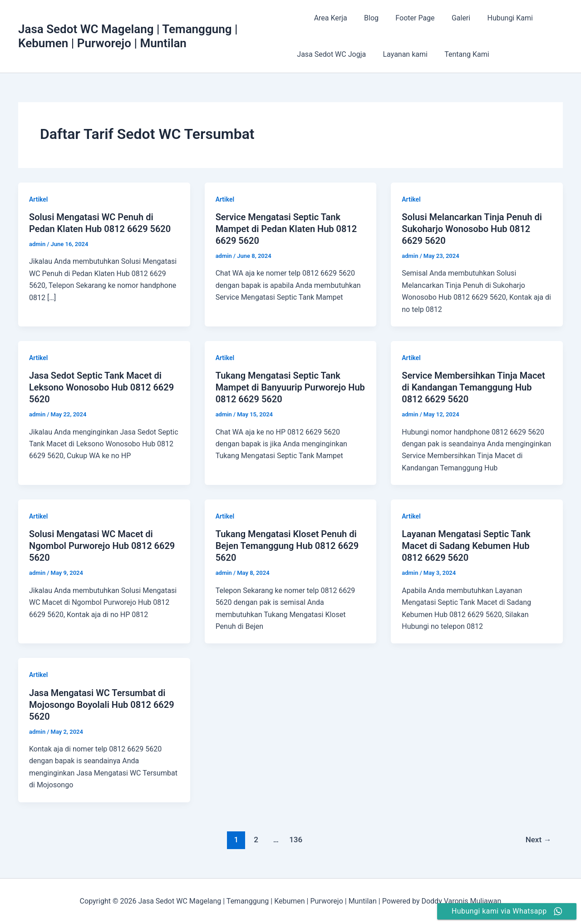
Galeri (451, 18)
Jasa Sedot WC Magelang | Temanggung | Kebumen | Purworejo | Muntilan (128, 36)
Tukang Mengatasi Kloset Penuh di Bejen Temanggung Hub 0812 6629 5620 (287, 546)
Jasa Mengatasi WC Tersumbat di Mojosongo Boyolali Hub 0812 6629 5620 (102, 705)
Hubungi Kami (498, 18)
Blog (366, 18)
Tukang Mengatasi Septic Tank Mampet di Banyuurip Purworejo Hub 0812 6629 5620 (290, 387)
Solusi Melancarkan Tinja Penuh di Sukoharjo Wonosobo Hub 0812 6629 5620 (472, 229)
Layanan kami (403, 54)
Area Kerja (328, 18)
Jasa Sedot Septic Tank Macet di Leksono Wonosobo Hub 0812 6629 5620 (101, 387)
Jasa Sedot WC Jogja (331, 54)
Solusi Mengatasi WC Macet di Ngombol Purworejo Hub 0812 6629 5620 (102, 546)
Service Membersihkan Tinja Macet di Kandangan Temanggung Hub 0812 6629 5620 (473, 387)
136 (296, 840)
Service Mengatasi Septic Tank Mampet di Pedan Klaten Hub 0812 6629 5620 (286, 229)
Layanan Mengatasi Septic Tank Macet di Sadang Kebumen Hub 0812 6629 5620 (466, 546)
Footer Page (408, 18)
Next (539, 840)
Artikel (39, 199)
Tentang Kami (462, 54)
